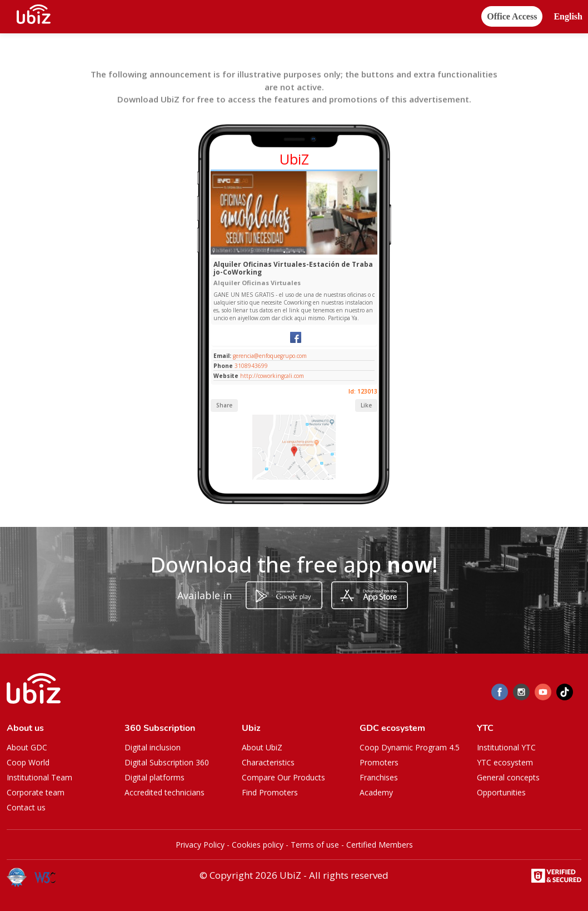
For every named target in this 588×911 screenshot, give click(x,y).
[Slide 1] (284, 252)
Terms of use (315, 845)
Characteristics (268, 762)
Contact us (26, 807)
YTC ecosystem (505, 762)
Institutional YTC (506, 747)
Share (224, 405)
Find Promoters (270, 792)
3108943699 (251, 366)
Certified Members (380, 845)
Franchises (379, 777)
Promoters (379, 762)
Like (366, 405)
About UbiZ (262, 747)
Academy (376, 792)
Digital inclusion (153, 747)
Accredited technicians (165, 792)
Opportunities (501, 792)
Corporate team (36, 792)
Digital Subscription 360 (167, 762)
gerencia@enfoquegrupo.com (269, 356)
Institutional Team (39, 777)
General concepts (508, 777)
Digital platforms (155, 777)
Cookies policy (258, 845)
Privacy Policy (200, 845)
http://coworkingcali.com (272, 376)
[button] (568, 17)
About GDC (27, 747)
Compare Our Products (283, 777)
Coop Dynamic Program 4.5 (410, 747)
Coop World (28, 762)
